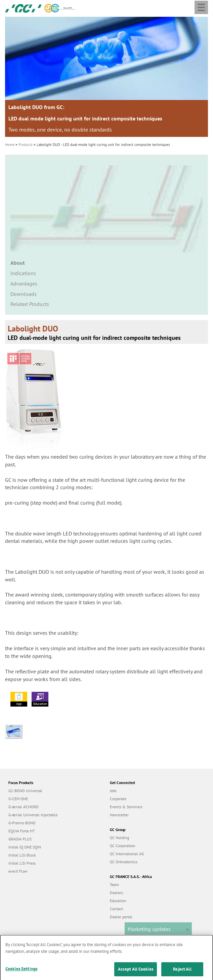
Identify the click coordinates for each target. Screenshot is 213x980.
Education (40, 699)
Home (10, 145)
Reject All (182, 972)
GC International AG (127, 854)
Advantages (24, 283)
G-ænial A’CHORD (24, 807)
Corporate (118, 799)
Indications (23, 273)
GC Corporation (123, 846)
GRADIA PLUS (20, 839)
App (19, 699)
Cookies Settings (21, 971)
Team (114, 885)
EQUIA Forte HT (22, 831)
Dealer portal (121, 917)
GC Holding (119, 838)
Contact (116, 909)
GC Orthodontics (124, 862)
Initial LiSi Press (22, 863)
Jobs (113, 791)
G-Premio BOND (22, 823)
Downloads (24, 294)
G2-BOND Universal (25, 791)
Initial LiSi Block (22, 855)
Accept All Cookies (136, 972)
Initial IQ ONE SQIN (25, 847)
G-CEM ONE (18, 799)
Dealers (116, 893)
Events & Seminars (126, 807)
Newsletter (119, 815)
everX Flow (18, 871)
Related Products (30, 304)
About (18, 263)
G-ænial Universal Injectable (33, 815)
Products (26, 145)
